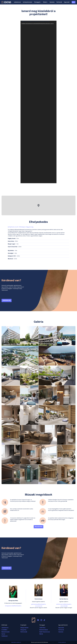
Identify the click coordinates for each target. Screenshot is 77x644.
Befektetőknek (44, 630)
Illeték (41, 634)
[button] (38, 205)
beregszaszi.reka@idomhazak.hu (13, 606)
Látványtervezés (27, 2)
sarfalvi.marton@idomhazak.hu (64, 604)
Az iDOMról (4, 630)
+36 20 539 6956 (64, 606)
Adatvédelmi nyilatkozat (16, 642)
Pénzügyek (37, 2)
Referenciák (24, 632)
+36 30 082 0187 (39, 606)
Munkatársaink (6, 632)
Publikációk (5, 636)
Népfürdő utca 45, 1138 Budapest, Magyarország (21, 227)
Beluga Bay (23, 630)
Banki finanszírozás (45, 632)
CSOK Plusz (42, 628)
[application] (38, 102)
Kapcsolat (67, 2)
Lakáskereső (17, 2)
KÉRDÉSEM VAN (7, 300)
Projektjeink (8, 2)
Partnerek (59, 2)
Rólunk (45, 2)
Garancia (52, 2)
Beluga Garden (24, 628)
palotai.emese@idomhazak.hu (38, 604)
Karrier (3, 634)
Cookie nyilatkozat (62, 642)
